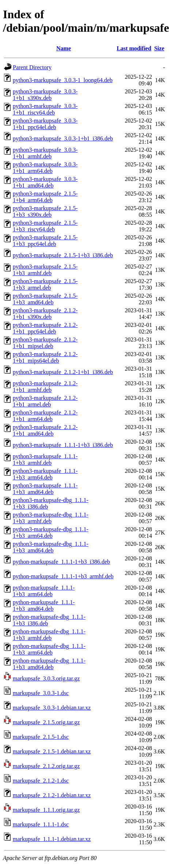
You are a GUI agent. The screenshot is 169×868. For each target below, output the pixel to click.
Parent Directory (32, 67)
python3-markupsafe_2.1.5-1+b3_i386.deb (63, 255)
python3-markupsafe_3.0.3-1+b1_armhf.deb (45, 153)
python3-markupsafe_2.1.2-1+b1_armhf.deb (45, 387)
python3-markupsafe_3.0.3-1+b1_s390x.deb (45, 95)
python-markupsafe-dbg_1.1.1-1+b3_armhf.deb (49, 635)
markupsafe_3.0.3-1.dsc (41, 693)
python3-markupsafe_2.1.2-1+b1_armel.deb (45, 401)
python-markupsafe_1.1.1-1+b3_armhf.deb (63, 576)
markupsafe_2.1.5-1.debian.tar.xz (52, 751)
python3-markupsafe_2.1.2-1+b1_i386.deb (63, 372)
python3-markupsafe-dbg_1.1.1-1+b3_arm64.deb (51, 533)
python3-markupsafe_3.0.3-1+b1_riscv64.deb (45, 109)
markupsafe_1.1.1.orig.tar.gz (46, 810)
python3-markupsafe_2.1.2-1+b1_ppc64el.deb (45, 328)
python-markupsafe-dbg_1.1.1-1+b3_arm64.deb (49, 649)
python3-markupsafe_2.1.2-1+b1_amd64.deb (45, 430)
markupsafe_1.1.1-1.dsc (41, 824)
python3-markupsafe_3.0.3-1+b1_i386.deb (63, 138)
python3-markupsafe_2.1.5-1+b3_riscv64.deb (45, 226)
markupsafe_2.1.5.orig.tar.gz (46, 722)
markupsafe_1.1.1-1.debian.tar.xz (52, 839)
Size (159, 48)
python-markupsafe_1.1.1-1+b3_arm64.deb (44, 591)
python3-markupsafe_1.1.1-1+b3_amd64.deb (45, 489)
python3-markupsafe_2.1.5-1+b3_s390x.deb (45, 211)
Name (64, 48)
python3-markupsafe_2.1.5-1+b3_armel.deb (45, 284)
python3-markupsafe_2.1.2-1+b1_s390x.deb (45, 314)
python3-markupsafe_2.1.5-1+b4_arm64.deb (45, 197)
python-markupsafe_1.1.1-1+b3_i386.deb (61, 562)
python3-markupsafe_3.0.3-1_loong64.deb (63, 80)
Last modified (134, 48)
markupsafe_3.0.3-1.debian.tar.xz (52, 708)
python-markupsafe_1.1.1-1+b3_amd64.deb (44, 605)
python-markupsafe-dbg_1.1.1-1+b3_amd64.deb (49, 664)
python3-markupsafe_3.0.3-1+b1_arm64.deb (45, 168)
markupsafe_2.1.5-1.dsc (41, 737)
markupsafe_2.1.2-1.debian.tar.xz (52, 795)
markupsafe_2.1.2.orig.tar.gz (46, 766)
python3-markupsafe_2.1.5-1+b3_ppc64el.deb (45, 241)
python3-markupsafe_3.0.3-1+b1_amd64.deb (45, 182)
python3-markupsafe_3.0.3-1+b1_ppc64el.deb (45, 124)
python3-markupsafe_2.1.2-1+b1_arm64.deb (45, 416)
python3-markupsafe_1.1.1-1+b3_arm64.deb (45, 474)
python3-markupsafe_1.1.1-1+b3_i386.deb (63, 445)
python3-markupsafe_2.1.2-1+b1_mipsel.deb (45, 343)
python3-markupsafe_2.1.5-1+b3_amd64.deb (45, 299)
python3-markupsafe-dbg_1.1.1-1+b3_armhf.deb (51, 518)
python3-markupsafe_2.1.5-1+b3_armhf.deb (45, 270)
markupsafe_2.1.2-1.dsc (41, 781)
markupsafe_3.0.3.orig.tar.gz (46, 678)
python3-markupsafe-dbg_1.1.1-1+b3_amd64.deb (51, 547)
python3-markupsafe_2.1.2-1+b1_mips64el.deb (45, 357)
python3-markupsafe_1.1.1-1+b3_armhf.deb (45, 460)
